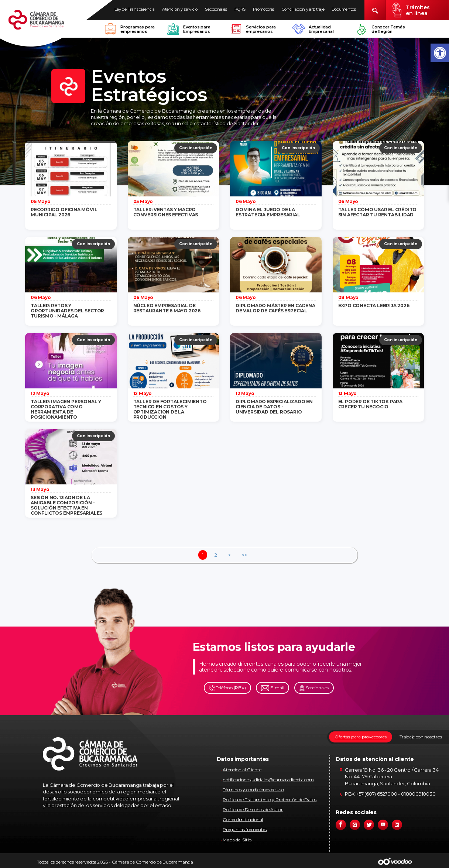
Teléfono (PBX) (227, 688)
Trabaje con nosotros (421, 737)
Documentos (344, 9)
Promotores (264, 9)
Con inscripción (196, 148)
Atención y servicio (180, 9)
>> (244, 555)
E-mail (273, 688)
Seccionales (216, 9)
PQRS (240, 9)
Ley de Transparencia (135, 9)
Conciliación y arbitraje (303, 9)
